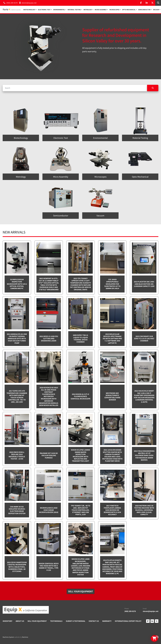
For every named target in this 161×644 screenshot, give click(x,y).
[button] (30, 10)
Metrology (88, 10)
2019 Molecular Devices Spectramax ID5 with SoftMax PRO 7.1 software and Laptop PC (112, 339)
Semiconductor (144, 10)
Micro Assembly (101, 10)
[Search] (75, 88)
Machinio (25, 637)
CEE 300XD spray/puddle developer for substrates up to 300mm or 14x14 (112, 284)
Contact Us (94, 621)
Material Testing (74, 10)
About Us (20, 621)
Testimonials (56, 621)
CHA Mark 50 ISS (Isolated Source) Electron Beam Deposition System (17, 510)
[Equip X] (26, 610)
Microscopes (114, 10)
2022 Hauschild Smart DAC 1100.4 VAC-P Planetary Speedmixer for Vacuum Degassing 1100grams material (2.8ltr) (144, 397)
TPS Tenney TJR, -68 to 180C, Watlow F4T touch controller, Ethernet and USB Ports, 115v (81, 510)
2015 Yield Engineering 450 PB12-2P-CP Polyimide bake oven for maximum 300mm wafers (144, 456)
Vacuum (156, 10)
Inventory (7, 621)
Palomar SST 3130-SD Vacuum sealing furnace (49, 456)
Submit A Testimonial (76, 621)
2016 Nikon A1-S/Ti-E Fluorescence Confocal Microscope (81, 397)
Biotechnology (29, 10)
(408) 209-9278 (12, 3)
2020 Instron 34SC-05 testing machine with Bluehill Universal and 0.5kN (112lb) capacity (144, 510)
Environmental (59, 10)
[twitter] (152, 3)
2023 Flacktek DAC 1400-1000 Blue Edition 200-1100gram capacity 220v (144, 284)
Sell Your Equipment (37, 621)
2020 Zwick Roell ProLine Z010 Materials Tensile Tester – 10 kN (17, 456)
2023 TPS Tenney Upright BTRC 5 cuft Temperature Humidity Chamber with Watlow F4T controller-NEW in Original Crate (80, 284)
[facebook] (141, 3)
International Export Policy (128, 621)
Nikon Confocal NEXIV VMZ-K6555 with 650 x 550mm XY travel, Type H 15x (49, 567)
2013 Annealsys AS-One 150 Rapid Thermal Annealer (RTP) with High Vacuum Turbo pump (17, 339)
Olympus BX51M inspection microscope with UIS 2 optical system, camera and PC (17, 284)
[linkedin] (147, 3)
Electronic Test (44, 10)
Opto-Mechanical (129, 10)
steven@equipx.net (29, 3)
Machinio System (8, 637)
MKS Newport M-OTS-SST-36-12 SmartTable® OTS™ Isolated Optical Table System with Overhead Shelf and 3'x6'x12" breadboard (49, 284)
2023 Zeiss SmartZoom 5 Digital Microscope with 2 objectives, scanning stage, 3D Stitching (17, 567)
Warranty (107, 621)
